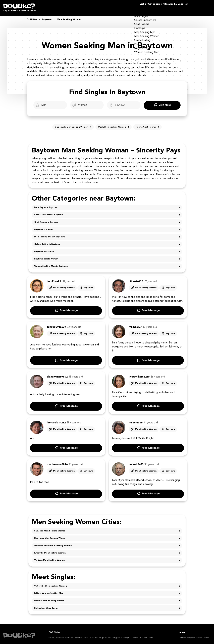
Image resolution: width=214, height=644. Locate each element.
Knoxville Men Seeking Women (50, 551)
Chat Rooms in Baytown (47, 220)
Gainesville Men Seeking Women (71, 125)
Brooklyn (125, 635)
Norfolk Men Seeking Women (49, 598)
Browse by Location (170, 7)
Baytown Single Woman (46, 257)
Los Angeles (101, 635)
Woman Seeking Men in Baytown (51, 264)
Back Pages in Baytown (46, 205)
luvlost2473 (136, 462)
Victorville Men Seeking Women (50, 584)
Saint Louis (89, 635)
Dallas (51, 635)
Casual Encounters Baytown (49, 213)
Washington (114, 635)
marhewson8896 (57, 462)
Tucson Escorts (146, 635)
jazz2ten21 (54, 279)
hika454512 (136, 279)
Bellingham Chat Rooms (46, 606)
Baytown (88, 286)
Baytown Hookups (44, 227)
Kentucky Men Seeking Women (50, 536)
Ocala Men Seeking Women (112, 125)
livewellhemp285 (139, 375)
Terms (206, 635)
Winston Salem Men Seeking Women (53, 543)
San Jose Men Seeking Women (50, 529)
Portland (69, 635)
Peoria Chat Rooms (146, 125)
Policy (199, 635)
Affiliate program (187, 635)
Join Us (202, 7)
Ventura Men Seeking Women (49, 558)
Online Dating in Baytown (47, 242)
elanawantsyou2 (57, 375)
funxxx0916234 (56, 325)
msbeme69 (136, 420)
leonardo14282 (56, 420)
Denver (134, 635)
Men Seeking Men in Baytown (49, 235)
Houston (60, 635)
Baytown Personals (44, 249)
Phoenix (78, 635)
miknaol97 (135, 325)
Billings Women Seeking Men (49, 591)
